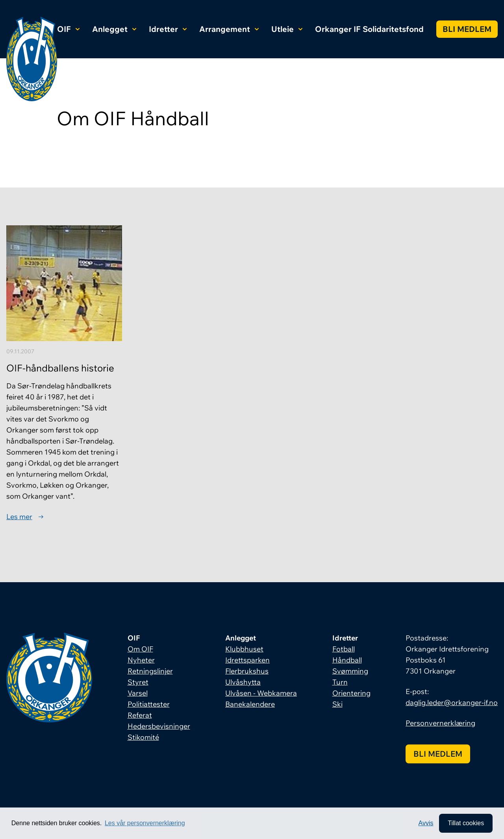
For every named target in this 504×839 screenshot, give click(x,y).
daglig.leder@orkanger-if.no (452, 703)
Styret (138, 682)
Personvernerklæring (440, 723)
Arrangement (229, 29)
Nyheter (141, 660)
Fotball (344, 649)
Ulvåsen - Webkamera (261, 693)
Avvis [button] (426, 823)
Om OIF (140, 649)
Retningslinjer (150, 671)
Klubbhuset (244, 649)
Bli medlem (467, 29)
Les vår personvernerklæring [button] (145, 823)
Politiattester (149, 704)
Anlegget (114, 29)
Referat (140, 715)
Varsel (138, 693)
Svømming (350, 671)
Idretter (168, 29)
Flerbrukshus (247, 671)
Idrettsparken (247, 660)
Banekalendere (250, 704)
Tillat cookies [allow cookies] (466, 823)
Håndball (347, 660)
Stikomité (143, 737)
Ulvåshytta (243, 682)
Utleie (287, 29)
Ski (337, 704)
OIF (68, 29)
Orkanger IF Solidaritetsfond (369, 29)
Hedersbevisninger (159, 726)
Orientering (351, 693)
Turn (340, 682)
